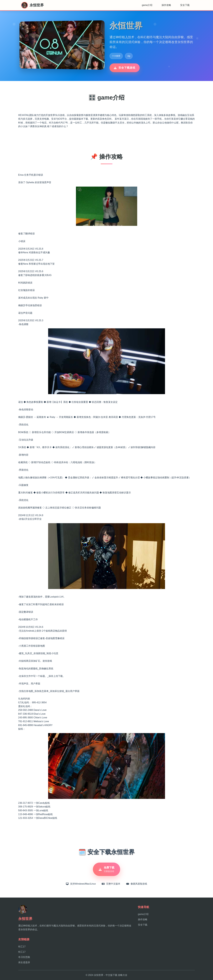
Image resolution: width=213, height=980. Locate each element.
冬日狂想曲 (24, 957)
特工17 (22, 947)
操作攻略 (166, 5)
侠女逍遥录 (24, 962)
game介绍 (147, 5)
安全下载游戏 (125, 68)
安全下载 (185, 5)
